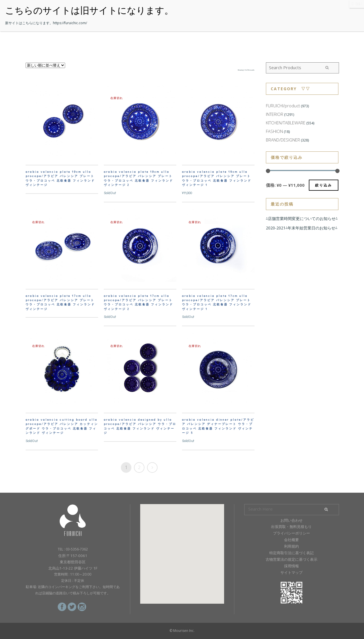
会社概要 (291, 540)
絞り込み (324, 185)
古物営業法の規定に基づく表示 (291, 559)
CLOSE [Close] (357, 4)
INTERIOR (275, 114)
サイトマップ (291, 572)
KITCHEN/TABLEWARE (286, 123)
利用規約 (291, 546)
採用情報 (291, 566)
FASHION (274, 131)
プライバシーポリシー (291, 533)
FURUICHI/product (283, 106)
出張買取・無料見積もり (291, 527)
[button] (182, 549)
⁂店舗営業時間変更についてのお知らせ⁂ (302, 218)
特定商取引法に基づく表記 (291, 553)
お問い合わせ (291, 520)
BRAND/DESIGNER (283, 140)
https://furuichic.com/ (70, 23)
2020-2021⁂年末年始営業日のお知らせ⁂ (302, 228)
